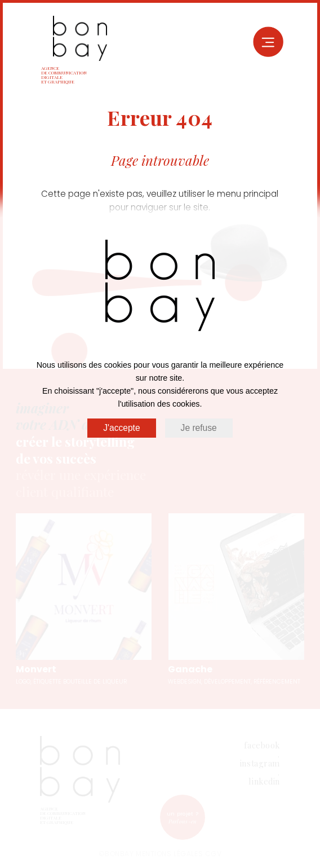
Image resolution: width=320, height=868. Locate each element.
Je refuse (199, 428)
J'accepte (121, 428)
